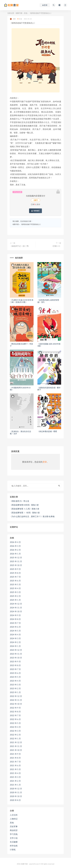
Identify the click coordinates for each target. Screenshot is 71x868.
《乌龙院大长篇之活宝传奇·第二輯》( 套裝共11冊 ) (22, 301)
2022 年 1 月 (15, 738)
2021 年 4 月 (15, 773)
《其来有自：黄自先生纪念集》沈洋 (21, 432)
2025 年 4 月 (15, 588)
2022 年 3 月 (15, 731)
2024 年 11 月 (16, 608)
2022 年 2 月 (15, 735)
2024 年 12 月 (16, 604)
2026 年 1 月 (15, 554)
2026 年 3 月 (15, 546)
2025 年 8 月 (15, 573)
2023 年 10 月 (16, 658)
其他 (26, 13)
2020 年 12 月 (16, 789)
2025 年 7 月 (15, 577)
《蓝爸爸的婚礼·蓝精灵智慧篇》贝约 (48, 301)
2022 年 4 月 (15, 727)
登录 (45, 462)
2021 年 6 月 (15, 765)
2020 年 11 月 (16, 792)
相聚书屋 (19, 13)
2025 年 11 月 (16, 561)
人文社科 (14, 815)
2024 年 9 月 (15, 615)
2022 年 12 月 (16, 696)
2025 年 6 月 (15, 581)
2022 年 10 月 (16, 704)
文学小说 (14, 838)
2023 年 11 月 (16, 654)
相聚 (13, 19)
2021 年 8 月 (15, 758)
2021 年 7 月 (15, 762)
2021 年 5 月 (15, 769)
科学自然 (14, 846)
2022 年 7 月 (15, 715)
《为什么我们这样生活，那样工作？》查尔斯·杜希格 (32, 516)
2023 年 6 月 (15, 673)
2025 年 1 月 (15, 600)
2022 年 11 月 (16, 700)
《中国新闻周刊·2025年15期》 (20, 389)
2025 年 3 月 (15, 592)
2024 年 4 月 (15, 635)
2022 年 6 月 (15, 719)
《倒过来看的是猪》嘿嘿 (47, 431)
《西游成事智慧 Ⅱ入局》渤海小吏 (25, 509)
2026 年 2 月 (15, 550)
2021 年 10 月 (16, 750)
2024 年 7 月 (15, 623)
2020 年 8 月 (15, 800)
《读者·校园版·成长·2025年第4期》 (49, 345)
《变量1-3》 (56, 246)
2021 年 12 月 (16, 742)
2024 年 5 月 (15, 631)
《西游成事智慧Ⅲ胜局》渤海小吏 (24, 505)
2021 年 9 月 (15, 754)
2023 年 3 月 (15, 685)
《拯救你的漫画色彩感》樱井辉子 (49, 389)
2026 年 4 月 (15, 542)
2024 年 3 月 (15, 638)
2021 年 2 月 (15, 781)
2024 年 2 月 (15, 642)
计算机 (13, 850)
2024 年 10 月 (16, 611)
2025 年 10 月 (16, 565)
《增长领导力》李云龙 (19, 501)
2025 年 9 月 (15, 569)
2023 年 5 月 (15, 677)
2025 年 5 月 (15, 584)
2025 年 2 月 (15, 596)
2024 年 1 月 (15, 646)
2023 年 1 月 (15, 692)
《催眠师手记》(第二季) (19, 246)
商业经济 (14, 830)
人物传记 (14, 819)
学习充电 (14, 834)
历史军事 (14, 826)
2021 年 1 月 (15, 785)
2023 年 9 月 (15, 661)
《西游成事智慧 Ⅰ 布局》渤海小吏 (25, 513)
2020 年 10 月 (16, 796)
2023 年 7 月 (15, 669)
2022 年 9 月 (15, 708)
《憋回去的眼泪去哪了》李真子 (21, 345)
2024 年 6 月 (15, 627)
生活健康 (14, 842)
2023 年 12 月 (16, 650)
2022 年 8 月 (15, 712)
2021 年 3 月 (15, 777)
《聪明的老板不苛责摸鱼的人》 (31, 224)
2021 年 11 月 (16, 746)
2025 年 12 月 (16, 557)
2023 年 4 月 (15, 681)
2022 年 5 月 (15, 723)
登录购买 (35, 211)
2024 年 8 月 (15, 619)
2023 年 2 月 (15, 688)
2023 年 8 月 (15, 665)
